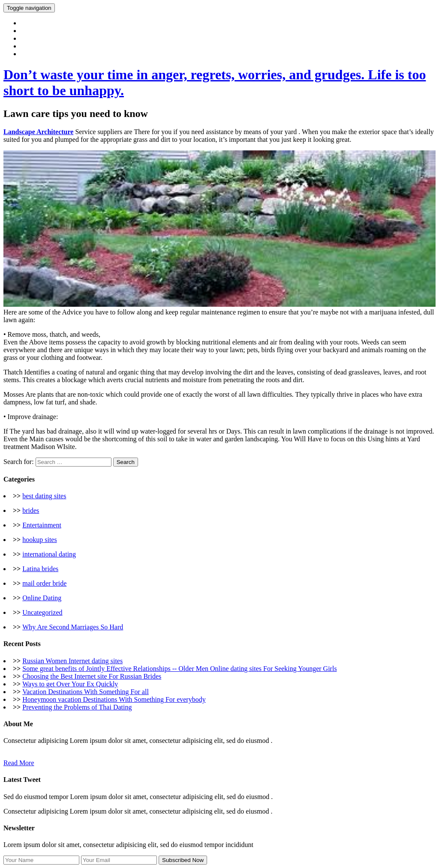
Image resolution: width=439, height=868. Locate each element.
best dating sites (44, 496)
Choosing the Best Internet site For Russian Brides (92, 676)
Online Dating (42, 598)
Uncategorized (42, 612)
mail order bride (44, 583)
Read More (19, 763)
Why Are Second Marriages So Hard (73, 627)
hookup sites (39, 540)
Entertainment (42, 525)
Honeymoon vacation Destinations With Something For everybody (114, 699)
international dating (49, 554)
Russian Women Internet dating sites (72, 661)
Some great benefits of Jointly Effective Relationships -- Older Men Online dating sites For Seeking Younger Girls (179, 669)
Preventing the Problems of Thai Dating (77, 707)
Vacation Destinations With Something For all (86, 692)
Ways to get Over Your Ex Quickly (70, 684)
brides (31, 510)
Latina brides (40, 569)
